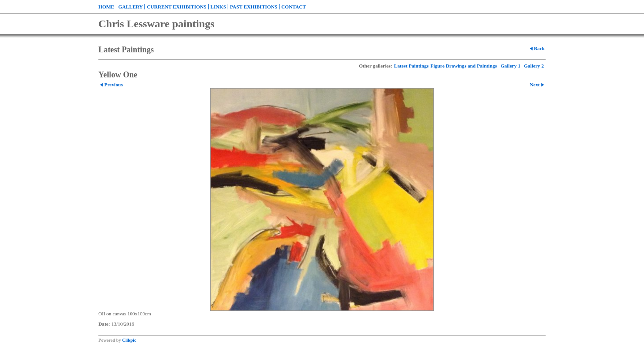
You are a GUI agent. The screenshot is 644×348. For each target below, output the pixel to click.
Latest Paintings (411, 66)
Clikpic (129, 340)
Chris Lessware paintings (157, 24)
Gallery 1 (510, 66)
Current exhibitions (176, 7)
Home (106, 7)
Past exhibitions (254, 7)
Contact (294, 7)
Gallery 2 (534, 66)
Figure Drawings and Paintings (464, 66)
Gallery (130, 7)
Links (218, 7)
